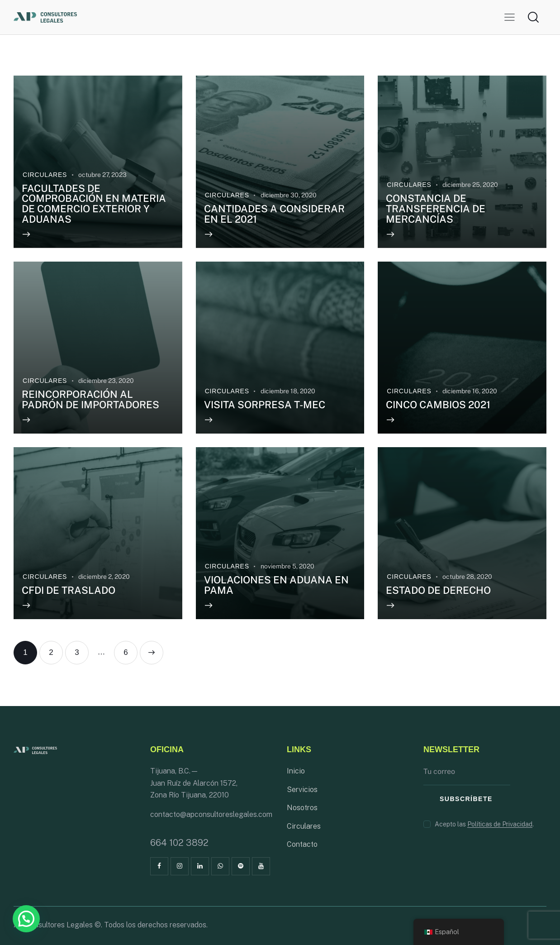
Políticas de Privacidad (500, 824)
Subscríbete (466, 799)
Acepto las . (484, 824)
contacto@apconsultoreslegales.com (211, 814)
